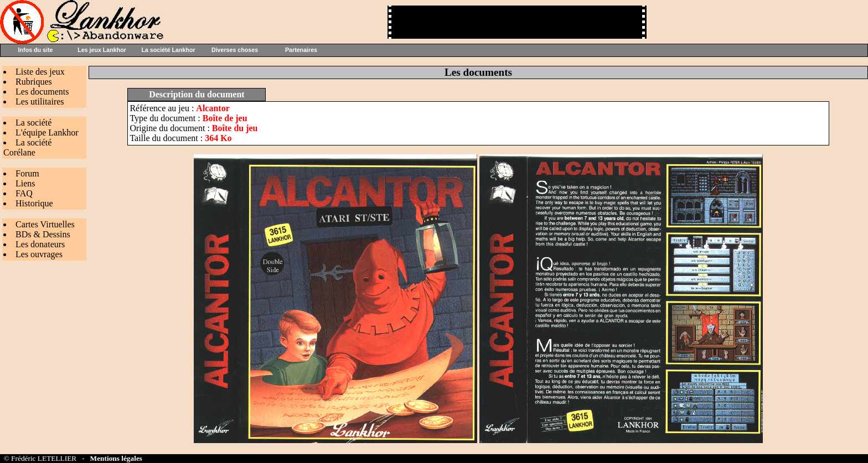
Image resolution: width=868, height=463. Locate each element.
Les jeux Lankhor (102, 50)
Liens (25, 183)
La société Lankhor (168, 50)
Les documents (42, 92)
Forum (27, 173)
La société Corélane (27, 147)
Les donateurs (40, 244)
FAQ (24, 193)
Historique (34, 203)
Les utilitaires (40, 102)
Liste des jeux (40, 72)
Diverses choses (235, 50)
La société (33, 123)
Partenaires (301, 50)
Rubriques (34, 82)
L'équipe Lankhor (47, 132)
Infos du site (36, 50)
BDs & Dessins (43, 234)
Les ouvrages (39, 254)
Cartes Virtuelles (45, 224)
